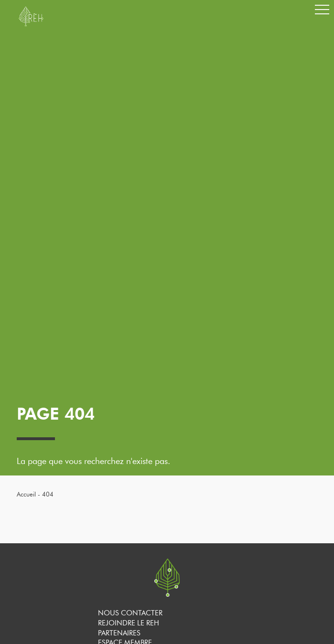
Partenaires (119, 633)
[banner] (31, 25)
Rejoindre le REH (129, 623)
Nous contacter (130, 613)
